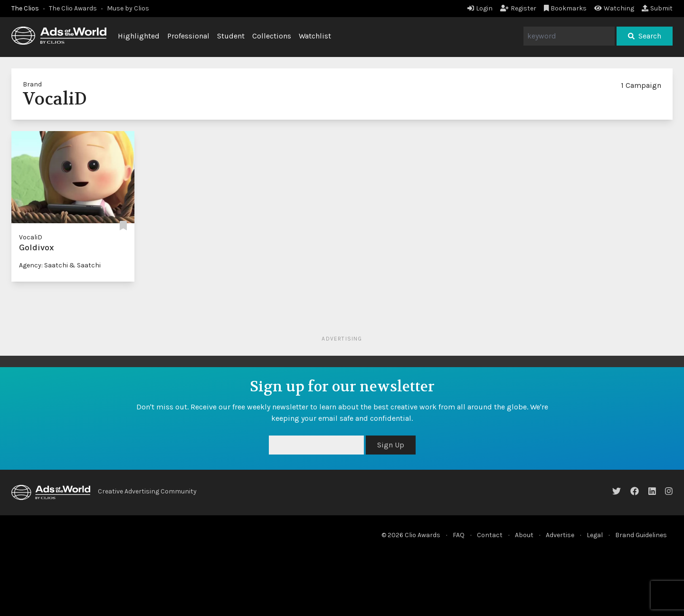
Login (480, 8)
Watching (614, 8)
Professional (188, 36)
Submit (657, 8)
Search (645, 36)
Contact (490, 535)
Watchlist (315, 36)
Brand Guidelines (641, 535)
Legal (595, 535)
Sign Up (391, 445)
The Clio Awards (73, 8)
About (524, 535)
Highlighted (139, 36)
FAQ (459, 535)
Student (231, 36)
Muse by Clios (128, 8)
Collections (272, 36)
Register (518, 8)
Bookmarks (565, 8)
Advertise (560, 535)
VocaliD (31, 237)
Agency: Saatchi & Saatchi (60, 265)
